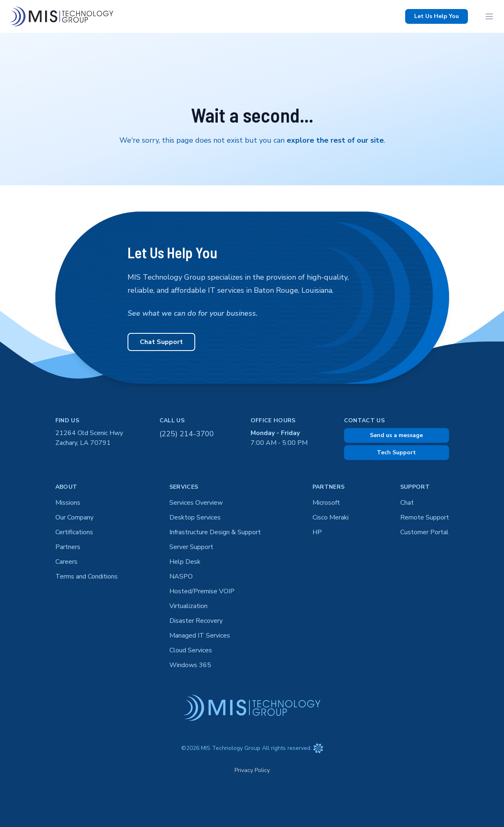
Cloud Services (191, 650)
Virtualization (188, 606)
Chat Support (161, 342)
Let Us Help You (437, 16)
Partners (68, 547)
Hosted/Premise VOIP (202, 591)
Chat (407, 503)
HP (317, 532)
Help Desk (185, 562)
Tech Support (396, 452)
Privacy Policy (252, 770)
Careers (66, 562)
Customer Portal (424, 532)
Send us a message (396, 435)
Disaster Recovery (196, 621)
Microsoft (326, 503)
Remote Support (425, 517)
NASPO (181, 576)
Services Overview (196, 503)
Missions (68, 503)
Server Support (191, 547)
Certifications (74, 532)
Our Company (74, 517)
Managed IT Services (200, 636)
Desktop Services (195, 517)
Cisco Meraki (331, 517)
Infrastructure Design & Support (215, 532)
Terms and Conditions (87, 576)
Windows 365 (190, 665)
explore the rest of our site (335, 140)
